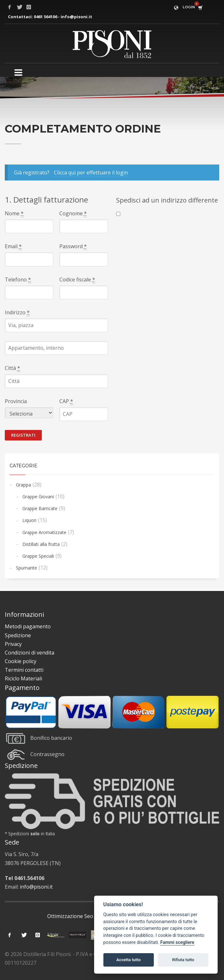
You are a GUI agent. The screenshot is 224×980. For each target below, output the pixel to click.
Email (13, 246)
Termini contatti (24, 670)
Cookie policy (21, 661)
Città (12, 368)
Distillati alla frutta (41, 544)
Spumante (26, 568)
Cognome (73, 214)
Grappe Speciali (38, 556)
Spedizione (18, 635)
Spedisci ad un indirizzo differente (167, 200)
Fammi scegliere (177, 942)
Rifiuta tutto (183, 960)
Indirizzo (17, 313)
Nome (14, 214)
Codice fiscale (77, 280)
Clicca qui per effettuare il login (91, 172)
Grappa (23, 485)
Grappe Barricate (40, 508)
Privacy (13, 644)
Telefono (18, 280)
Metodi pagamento (28, 626)
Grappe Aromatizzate (44, 532)
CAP (66, 401)
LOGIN (189, 7)
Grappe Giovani (38, 497)
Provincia (16, 401)
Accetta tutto (129, 960)
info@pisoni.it (76, 17)
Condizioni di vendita (30, 653)
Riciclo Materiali (23, 678)
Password (73, 246)
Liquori (29, 520)
